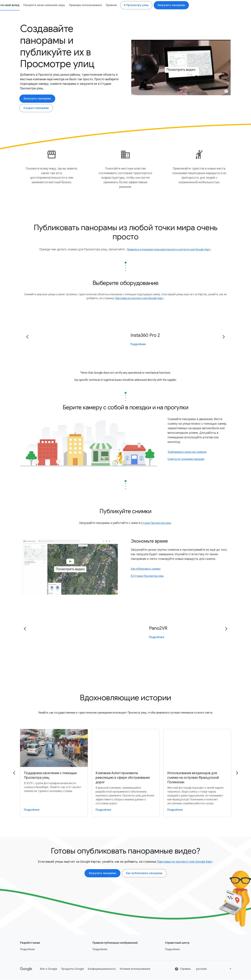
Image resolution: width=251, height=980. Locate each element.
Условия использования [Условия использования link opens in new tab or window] (135, 969)
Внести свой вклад (94, 5)
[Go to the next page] (224, 337)
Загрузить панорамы (37, 99)
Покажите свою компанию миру (131, 5)
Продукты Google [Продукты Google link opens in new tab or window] (72, 969)
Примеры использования (172, 5)
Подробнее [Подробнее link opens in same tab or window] (100, 950)
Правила (198, 5)
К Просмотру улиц (223, 5)
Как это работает (66, 5)
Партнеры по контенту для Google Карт (185, 862)
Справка (183, 969)
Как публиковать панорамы (144, 873)
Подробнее (138, 344)
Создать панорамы (36, 108)
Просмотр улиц (34, 5)
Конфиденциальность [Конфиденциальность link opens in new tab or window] (102, 969)
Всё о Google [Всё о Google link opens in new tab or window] (49, 969)
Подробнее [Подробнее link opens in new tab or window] (27, 950)
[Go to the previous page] (27, 337)
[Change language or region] (214, 969)
